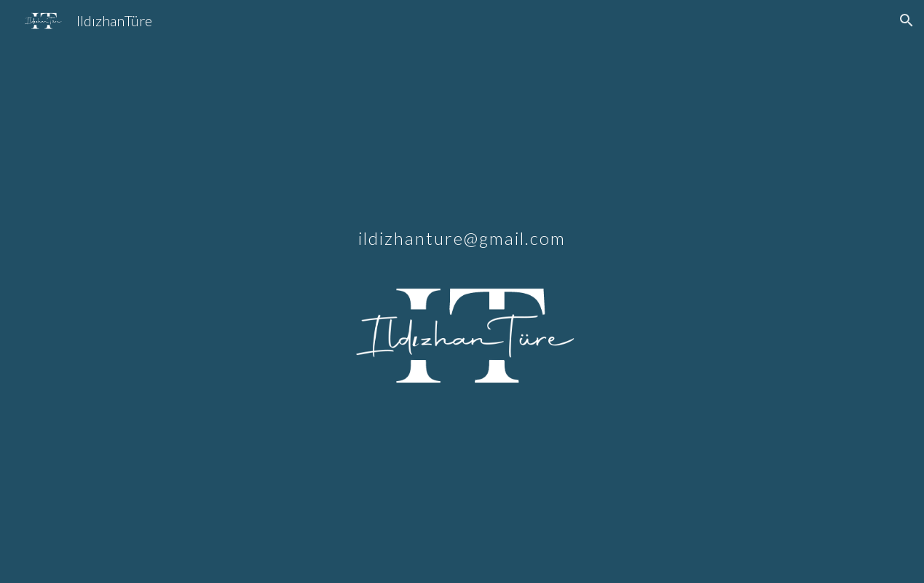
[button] (907, 20)
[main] (462, 221)
